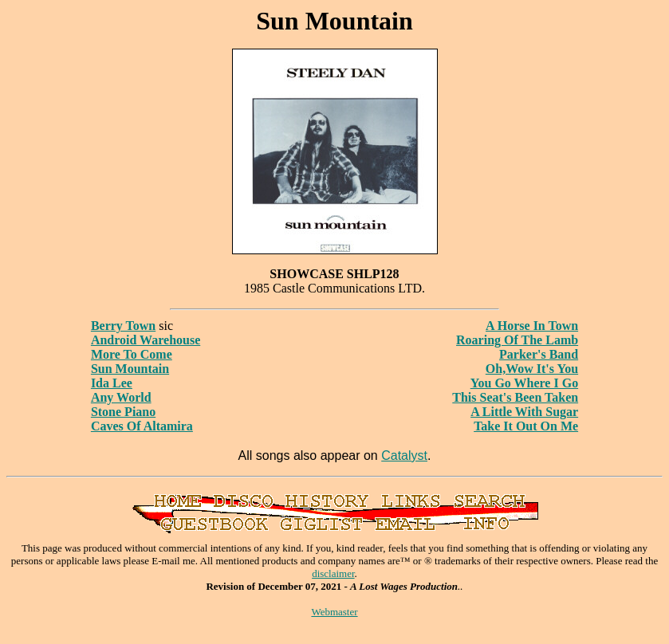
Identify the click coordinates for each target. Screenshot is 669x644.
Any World (121, 397)
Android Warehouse (146, 340)
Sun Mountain (130, 369)
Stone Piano (123, 412)
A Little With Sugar (524, 412)
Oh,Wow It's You (532, 369)
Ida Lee (112, 383)
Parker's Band (539, 354)
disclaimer (333, 573)
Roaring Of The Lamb (517, 340)
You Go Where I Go (524, 383)
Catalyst (404, 456)
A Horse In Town (532, 326)
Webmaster (334, 612)
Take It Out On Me (526, 426)
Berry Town (123, 326)
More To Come (132, 354)
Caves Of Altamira (142, 426)
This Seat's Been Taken (515, 397)
